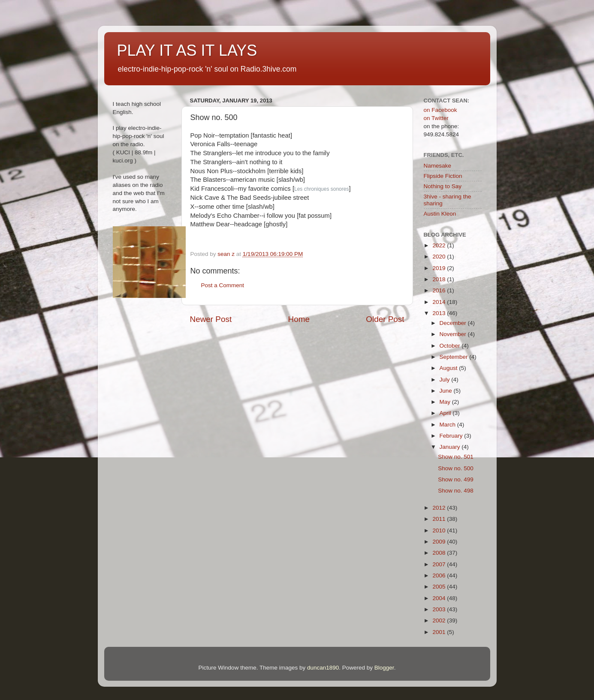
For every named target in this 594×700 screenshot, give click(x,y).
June (447, 391)
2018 (440, 279)
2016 (440, 290)
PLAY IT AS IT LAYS (187, 50)
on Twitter (436, 118)
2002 (440, 620)
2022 (440, 245)
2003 (440, 609)
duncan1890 (323, 668)
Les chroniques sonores (321, 189)
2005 (440, 587)
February (452, 436)
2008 (440, 553)
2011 (440, 519)
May (446, 402)
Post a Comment (223, 285)
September (455, 357)
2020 (440, 257)
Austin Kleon (440, 214)
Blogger (384, 668)
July (446, 380)
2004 (440, 598)
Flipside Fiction (443, 176)
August (449, 368)
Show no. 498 (456, 491)
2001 (440, 632)
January (451, 447)
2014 (440, 302)
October (451, 346)
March (448, 425)
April (446, 413)
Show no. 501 (456, 457)
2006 (440, 575)
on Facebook (440, 110)
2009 (440, 542)
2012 (440, 508)
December (454, 323)
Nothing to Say (443, 186)
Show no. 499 (456, 479)
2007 (440, 564)
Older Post (385, 319)
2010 (440, 530)
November (454, 334)
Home (299, 319)
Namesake (438, 166)
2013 (440, 313)
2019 (440, 268)
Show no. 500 (456, 468)
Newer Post (211, 319)
